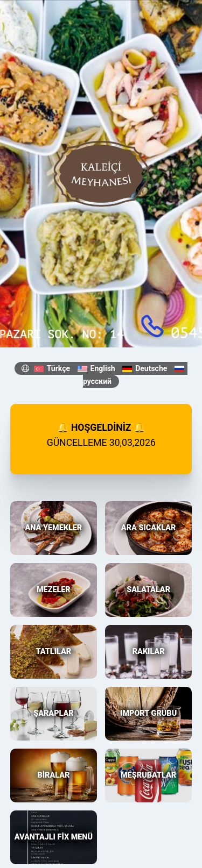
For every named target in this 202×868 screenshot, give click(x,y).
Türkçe (52, 368)
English (96, 368)
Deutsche (145, 368)
